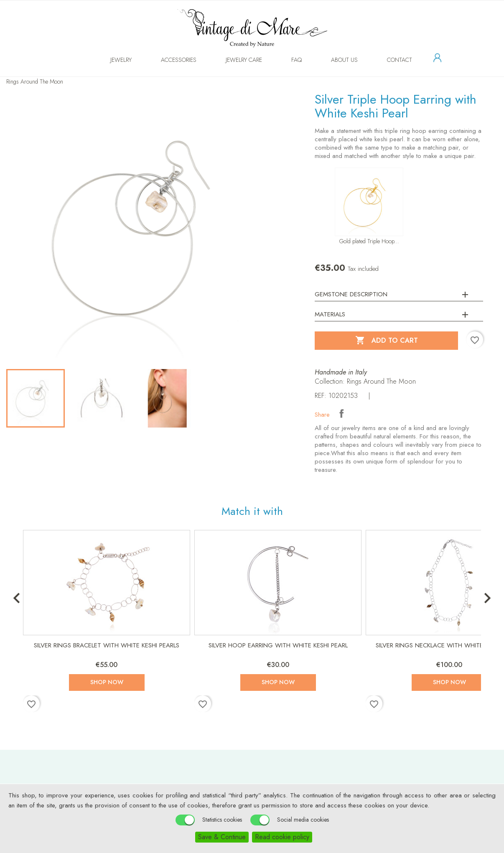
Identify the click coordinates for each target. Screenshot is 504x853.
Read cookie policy (282, 837)
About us (336, 60)
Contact (391, 60)
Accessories (170, 60)
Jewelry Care (235, 60)
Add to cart (387, 341)
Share (341, 413)
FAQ (288, 60)
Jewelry (113, 60)
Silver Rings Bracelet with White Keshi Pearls (107, 645)
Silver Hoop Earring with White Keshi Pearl (278, 645)
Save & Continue (222, 837)
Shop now (107, 682)
